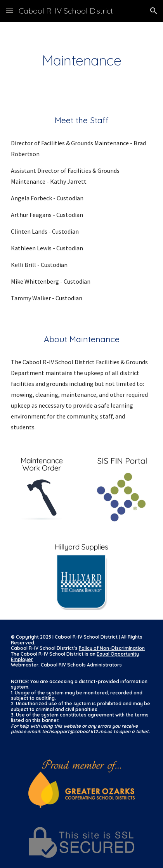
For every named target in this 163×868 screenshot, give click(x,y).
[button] (9, 11)
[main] (81, 60)
